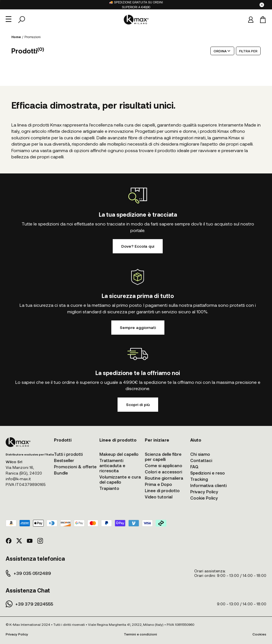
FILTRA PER (248, 51)
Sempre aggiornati (138, 327)
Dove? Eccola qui (138, 246)
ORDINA (222, 51)
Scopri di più (138, 404)
